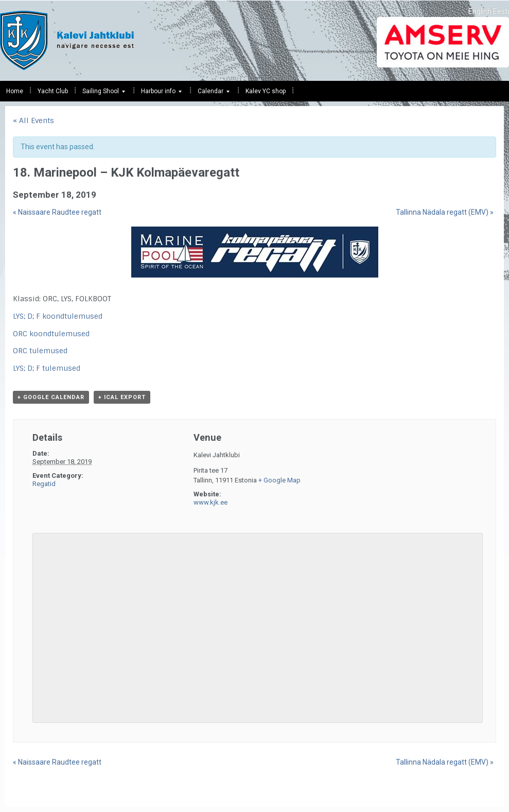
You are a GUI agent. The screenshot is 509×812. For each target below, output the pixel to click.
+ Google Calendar (51, 397)
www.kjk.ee (210, 502)
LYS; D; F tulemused (47, 368)
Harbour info (158, 94)
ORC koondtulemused (51, 334)
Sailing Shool (101, 94)
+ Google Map (279, 480)
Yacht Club (53, 91)
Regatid (44, 484)
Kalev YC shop (266, 91)
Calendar (210, 94)
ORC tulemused (40, 351)
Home (15, 91)
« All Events (33, 120)
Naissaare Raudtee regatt (57, 212)
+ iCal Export (122, 397)
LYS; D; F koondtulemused (58, 316)
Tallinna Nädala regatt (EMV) (445, 212)
